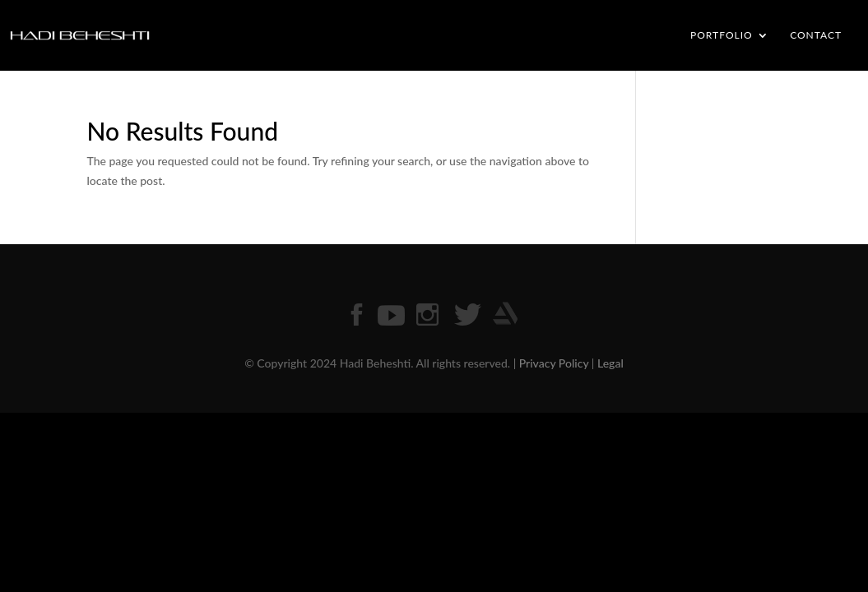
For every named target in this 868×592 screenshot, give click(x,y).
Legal (610, 363)
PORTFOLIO (722, 35)
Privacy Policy (554, 363)
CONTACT (816, 35)
